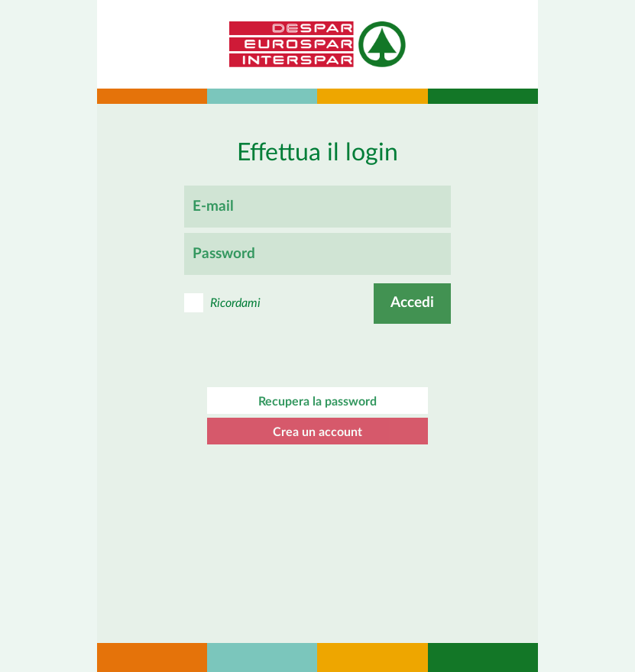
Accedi (412, 303)
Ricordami (235, 303)
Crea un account (317, 432)
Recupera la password (317, 402)
